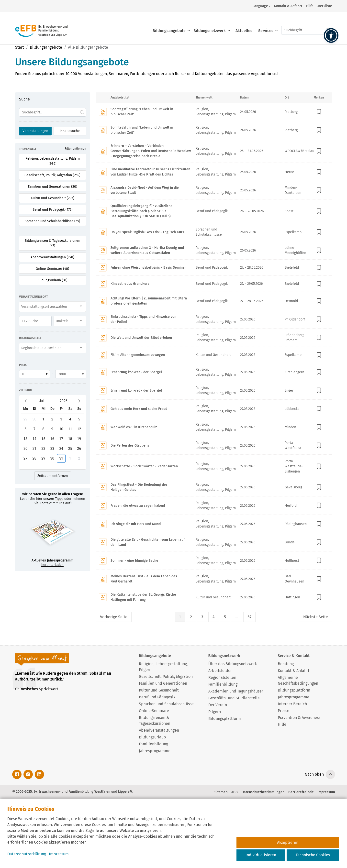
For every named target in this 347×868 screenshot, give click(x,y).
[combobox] (53, 307)
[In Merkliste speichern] (319, 112)
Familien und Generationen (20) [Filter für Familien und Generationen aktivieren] (53, 187)
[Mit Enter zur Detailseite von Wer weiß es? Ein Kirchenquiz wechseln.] (214, 427)
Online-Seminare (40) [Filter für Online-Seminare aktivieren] (52, 269)
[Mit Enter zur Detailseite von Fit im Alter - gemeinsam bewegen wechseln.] (214, 355)
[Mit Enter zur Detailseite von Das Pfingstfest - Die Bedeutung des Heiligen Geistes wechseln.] (214, 487)
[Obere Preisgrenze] (71, 374)
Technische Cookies (313, 855)
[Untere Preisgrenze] (34, 374)
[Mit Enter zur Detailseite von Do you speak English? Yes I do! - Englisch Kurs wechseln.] (214, 232)
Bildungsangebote (169, 25)
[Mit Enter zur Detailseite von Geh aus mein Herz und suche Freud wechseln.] (214, 409)
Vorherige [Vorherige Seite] (114, 617)
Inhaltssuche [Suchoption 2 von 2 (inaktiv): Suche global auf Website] (70, 131)
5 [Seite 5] (225, 617)
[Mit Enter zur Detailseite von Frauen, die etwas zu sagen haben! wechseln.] (214, 505)
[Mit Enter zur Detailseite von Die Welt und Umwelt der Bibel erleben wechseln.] (214, 337)
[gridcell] (26, 419)
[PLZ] (35, 321)
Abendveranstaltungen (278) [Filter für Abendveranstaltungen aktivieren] (52, 257)
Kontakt (46, 503)
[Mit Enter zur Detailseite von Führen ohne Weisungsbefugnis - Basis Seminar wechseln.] (214, 267)
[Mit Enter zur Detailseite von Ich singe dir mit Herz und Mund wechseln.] (214, 524)
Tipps (59, 499)
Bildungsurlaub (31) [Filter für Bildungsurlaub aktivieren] (52, 280)
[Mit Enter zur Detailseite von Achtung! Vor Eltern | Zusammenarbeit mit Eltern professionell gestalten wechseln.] (214, 301)
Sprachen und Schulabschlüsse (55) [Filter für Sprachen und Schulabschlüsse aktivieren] (52, 221)
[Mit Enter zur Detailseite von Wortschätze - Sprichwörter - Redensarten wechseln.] (214, 466)
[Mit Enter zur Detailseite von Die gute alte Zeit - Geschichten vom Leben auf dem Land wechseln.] (214, 542)
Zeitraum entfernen (53, 476)
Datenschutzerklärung (27, 854)
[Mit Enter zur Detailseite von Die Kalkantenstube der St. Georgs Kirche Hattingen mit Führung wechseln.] (214, 597)
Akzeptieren (288, 842)
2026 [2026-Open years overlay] (63, 401)
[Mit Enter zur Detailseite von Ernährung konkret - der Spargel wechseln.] (214, 372)
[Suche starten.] (328, 25)
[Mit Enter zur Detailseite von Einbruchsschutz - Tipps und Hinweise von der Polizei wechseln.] (214, 319)
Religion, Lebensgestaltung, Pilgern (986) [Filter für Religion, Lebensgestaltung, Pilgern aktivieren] (53, 161)
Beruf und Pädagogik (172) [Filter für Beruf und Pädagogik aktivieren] (53, 210)
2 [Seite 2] (191, 617)
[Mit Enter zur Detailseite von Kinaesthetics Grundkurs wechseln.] (214, 284)
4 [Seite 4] (214, 617)
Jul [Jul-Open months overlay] (41, 401)
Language (260, 6)
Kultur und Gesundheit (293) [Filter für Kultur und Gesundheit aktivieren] (53, 198)
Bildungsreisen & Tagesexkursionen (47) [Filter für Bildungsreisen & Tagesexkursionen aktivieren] (52, 243)
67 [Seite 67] (249, 617)
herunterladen (53, 563)
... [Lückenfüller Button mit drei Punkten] (237, 617)
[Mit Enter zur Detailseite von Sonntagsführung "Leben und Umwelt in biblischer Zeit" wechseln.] (214, 112)
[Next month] (79, 401)
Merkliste (325, 6)
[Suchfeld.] (307, 25)
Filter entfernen (75, 149)
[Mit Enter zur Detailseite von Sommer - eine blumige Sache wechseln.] (214, 560)
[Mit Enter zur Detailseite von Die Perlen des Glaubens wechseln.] (214, 445)
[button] (331, 35)
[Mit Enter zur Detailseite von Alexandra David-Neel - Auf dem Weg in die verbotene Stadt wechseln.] (214, 190)
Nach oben (314, 774)
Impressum (59, 854)
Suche (24, 99)
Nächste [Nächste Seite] (316, 617)
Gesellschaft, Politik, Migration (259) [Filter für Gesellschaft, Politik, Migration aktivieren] (52, 175)
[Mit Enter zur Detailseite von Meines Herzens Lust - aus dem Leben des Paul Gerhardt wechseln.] (214, 579)
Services (266, 25)
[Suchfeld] (53, 112)
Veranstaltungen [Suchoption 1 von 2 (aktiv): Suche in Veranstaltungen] (35, 131)
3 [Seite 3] (202, 617)
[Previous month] (26, 401)
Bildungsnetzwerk (210, 25)
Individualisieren (261, 855)
